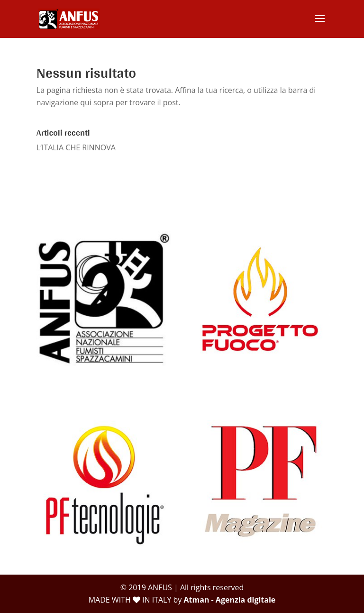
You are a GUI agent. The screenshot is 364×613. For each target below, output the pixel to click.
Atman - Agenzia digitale (230, 600)
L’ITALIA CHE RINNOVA (76, 147)
